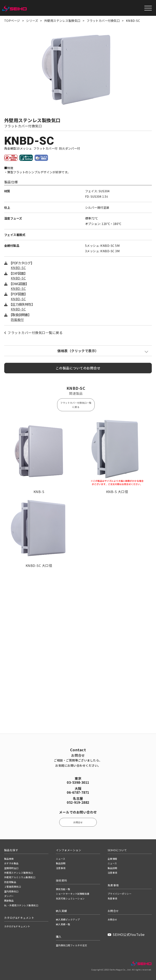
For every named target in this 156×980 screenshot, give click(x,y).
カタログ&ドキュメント (17, 926)
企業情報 (112, 859)
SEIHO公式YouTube (126, 934)
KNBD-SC (18, 268)
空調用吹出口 (11, 868)
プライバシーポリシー (120, 894)
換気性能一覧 (63, 889)
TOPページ (12, 20)
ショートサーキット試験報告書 (73, 894)
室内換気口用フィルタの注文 (71, 945)
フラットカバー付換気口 (103, 20)
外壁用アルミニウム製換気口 (20, 877)
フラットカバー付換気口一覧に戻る (33, 333)
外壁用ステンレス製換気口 (62, 20)
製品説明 (61, 863)
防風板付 (17, 320)
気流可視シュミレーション (70, 898)
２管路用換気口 (13, 887)
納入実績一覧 (63, 924)
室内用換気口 (11, 891)
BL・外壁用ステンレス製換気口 (21, 905)
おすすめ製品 (11, 863)
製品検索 (9, 859)
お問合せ (78, 822)
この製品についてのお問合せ (78, 368)
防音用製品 (10, 882)
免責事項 (112, 898)
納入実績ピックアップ (68, 919)
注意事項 (61, 868)
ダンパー (9, 896)
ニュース (61, 859)
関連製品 (9, 901)
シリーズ (32, 20)
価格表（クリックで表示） (78, 351)
